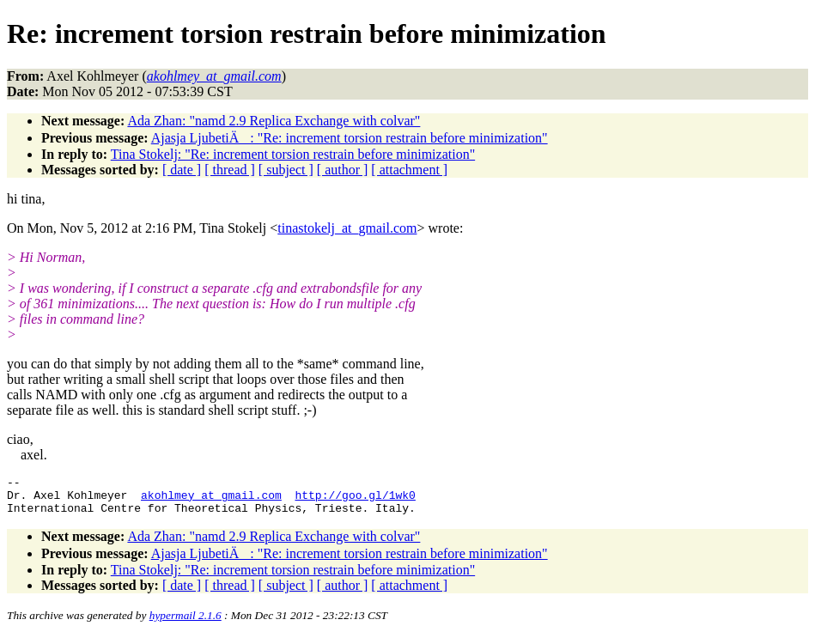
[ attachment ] (409, 170)
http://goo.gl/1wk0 (355, 500)
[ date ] (182, 170)
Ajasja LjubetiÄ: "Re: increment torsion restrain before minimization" (350, 138)
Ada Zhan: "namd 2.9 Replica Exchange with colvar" (274, 121)
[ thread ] (230, 170)
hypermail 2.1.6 (186, 623)
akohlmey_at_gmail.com (211, 500)
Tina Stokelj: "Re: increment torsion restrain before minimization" (293, 154)
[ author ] (343, 170)
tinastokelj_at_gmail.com (347, 228)
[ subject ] (286, 170)
